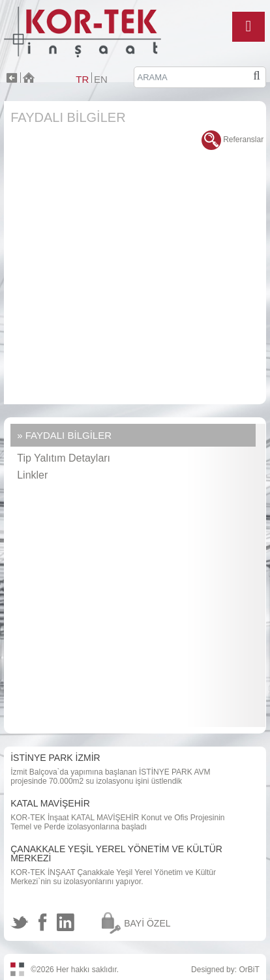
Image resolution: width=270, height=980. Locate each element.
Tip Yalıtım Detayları (64, 458)
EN (101, 79)
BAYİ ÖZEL (147, 923)
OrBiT (249, 970)
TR (82, 79)
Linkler (32, 475)
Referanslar (232, 140)
